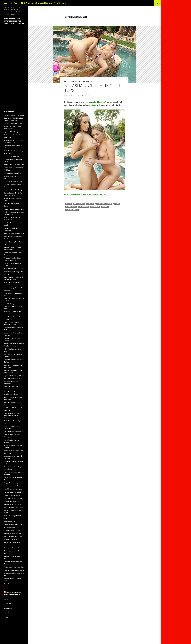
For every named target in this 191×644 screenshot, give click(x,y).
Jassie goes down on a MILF (13, 492)
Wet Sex (89, 81)
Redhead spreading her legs (13, 527)
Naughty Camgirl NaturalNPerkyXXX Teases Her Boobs (14, 306)
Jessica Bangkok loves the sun (14, 507)
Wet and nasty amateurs (12, 495)
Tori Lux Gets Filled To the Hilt (14, 181)
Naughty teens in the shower (13, 504)
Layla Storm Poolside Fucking (14, 432)
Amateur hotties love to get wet (14, 570)
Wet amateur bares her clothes (14, 567)
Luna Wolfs (8, 604)
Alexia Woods (8, 608)
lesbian (91, 204)
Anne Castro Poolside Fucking (14, 233)
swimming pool (72, 210)
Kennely (7, 599)
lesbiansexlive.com (104, 204)
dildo (69, 204)
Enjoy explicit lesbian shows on (85, 195)
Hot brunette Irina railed (12, 156)
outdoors (84, 207)
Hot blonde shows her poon (13, 498)
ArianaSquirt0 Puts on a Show (14, 269)
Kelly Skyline (79, 204)
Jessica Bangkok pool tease (13, 536)
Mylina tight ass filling (11, 132)
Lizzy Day (7, 613)
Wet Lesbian (80, 81)
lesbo (117, 204)
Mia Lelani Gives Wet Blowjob (14, 190)
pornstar (95, 207)
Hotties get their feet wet (12, 530)
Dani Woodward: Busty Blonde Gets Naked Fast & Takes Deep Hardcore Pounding (14, 118)
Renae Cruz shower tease (12, 584)
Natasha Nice (71, 207)
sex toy (105, 207)
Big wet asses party (10, 521)
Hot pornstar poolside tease (13, 486)
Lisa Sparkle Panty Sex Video (13, 123)
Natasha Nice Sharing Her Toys (93, 88)
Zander (87, 95)
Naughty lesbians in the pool (13, 489)
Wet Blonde (69, 81)
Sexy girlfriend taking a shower (14, 483)
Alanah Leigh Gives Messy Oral (14, 165)
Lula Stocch (8, 617)
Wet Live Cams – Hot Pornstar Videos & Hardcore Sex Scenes (35, 3)
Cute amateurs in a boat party (14, 524)
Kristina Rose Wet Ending (12, 173)
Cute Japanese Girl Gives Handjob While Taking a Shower (12, 416)
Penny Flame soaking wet (12, 501)
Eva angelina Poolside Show (13, 548)
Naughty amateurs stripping (13, 533)
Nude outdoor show (11, 539)
